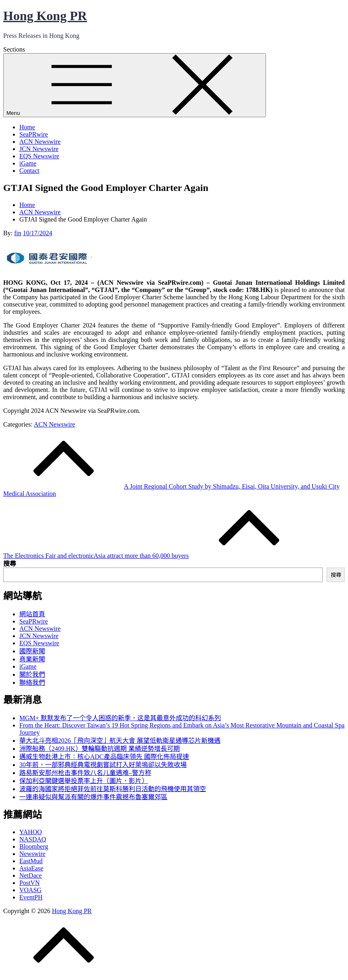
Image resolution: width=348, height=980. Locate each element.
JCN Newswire (39, 149)
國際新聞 (32, 651)
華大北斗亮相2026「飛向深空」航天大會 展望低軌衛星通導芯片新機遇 (120, 741)
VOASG (30, 890)
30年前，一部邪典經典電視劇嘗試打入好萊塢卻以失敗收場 (103, 765)
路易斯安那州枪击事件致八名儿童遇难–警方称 (85, 773)
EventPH (31, 897)
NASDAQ (33, 839)
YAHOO (31, 832)
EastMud (31, 861)
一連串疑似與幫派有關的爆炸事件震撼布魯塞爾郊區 (93, 797)
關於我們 (32, 674)
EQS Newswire (39, 156)
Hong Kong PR (45, 16)
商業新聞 (32, 659)
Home (27, 127)
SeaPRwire (34, 134)
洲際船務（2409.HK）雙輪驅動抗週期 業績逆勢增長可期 (100, 749)
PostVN (30, 883)
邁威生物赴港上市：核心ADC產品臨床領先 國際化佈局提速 (104, 757)
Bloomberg (34, 846)
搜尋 (10, 564)
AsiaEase (31, 868)
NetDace (31, 875)
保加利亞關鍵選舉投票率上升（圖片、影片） (84, 781)
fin (18, 233)
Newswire (32, 854)
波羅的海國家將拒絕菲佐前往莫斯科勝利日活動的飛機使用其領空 (113, 789)
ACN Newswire (40, 142)
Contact (29, 171)
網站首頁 (32, 614)
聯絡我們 (32, 683)
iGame (28, 163)
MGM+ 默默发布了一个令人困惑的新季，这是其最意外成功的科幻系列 (120, 718)
